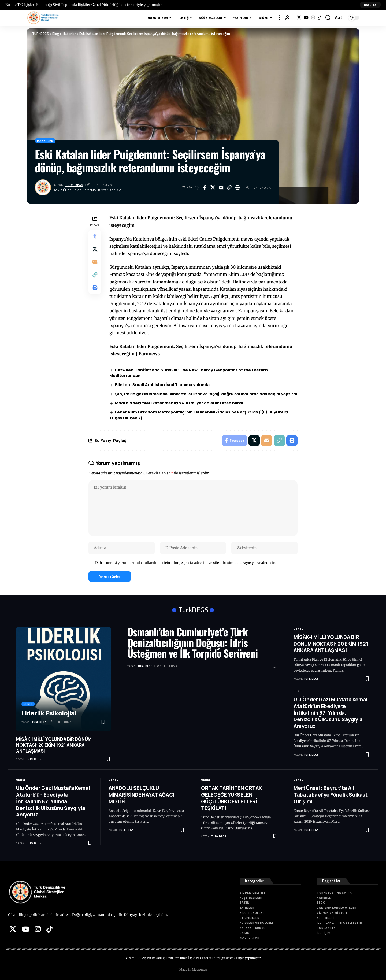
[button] (370, 5)
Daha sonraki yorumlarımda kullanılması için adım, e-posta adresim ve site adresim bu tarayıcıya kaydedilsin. (186, 563)
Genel (28, 704)
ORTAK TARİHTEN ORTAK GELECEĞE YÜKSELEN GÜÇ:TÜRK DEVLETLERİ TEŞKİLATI (231, 798)
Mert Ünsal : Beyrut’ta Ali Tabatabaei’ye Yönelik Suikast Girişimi (330, 795)
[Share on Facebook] (205, 187)
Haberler (45, 141)
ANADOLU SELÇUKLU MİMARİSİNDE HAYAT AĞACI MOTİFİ (142, 795)
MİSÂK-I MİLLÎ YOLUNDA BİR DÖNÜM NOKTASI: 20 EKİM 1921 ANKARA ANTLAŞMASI (54, 745)
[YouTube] (306, 18)
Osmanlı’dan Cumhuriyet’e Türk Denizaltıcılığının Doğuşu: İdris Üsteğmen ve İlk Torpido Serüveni (193, 642)
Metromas (199, 970)
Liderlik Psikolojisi (49, 713)
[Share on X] (213, 187)
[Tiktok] (320, 18)
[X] (299, 18)
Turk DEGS (74, 185)
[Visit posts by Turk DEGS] (43, 187)
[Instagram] (313, 18)
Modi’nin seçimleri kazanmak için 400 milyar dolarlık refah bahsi (179, 403)
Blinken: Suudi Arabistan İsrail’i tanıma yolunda (162, 385)
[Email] (221, 187)
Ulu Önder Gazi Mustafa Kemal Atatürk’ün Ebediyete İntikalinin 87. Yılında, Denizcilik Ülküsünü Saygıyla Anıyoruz (331, 713)
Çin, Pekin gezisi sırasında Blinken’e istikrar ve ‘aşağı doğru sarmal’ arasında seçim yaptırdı (206, 394)
